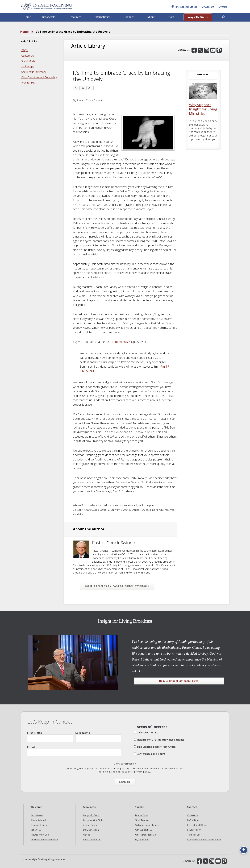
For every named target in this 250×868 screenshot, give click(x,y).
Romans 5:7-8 (124, 342)
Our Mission (37, 815)
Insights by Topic (91, 815)
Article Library (90, 825)
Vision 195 (36, 830)
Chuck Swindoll (38, 820)
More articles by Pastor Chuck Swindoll (117, 586)
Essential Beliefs (39, 825)
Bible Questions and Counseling (39, 77)
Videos (87, 835)
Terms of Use (194, 835)
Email (74, 751)
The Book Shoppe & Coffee (44, 840)
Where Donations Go (146, 835)
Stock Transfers (143, 820)
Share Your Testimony (34, 72)
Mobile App (28, 66)
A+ (90, 88)
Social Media (28, 61)
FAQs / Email (193, 820)
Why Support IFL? (144, 830)
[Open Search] (224, 23)
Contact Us (28, 56)
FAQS (24, 50)
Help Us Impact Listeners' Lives (179, 681)
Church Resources (92, 840)
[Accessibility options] (242, 848)
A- (76, 88)
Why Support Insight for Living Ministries (203, 109)
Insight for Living (62, 9)
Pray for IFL (28, 83)
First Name (50, 736)
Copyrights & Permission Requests (204, 840)
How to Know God (40, 835)
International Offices (197, 825)
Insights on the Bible (93, 820)
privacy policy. (143, 772)
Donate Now (141, 815)
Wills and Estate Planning (147, 825)
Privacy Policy (194, 830)
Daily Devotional (91, 830)
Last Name (98, 736)
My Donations (142, 840)
